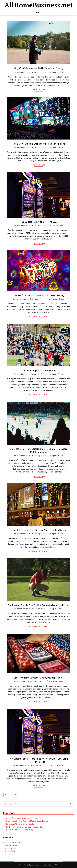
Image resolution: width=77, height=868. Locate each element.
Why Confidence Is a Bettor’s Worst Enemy (38, 68)
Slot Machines (11, 848)
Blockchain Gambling (13, 842)
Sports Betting (58, 72)
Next (16, 795)
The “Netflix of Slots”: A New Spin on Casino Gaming (25, 827)
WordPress (50, 865)
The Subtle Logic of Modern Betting (19, 830)
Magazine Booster (34, 865)
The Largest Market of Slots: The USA (20, 824)
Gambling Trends (12, 845)
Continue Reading (38, 90)
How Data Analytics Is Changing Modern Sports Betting (27, 821)
